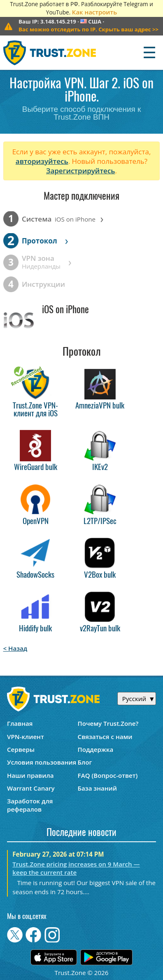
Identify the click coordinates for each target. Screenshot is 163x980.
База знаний (97, 788)
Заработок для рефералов (30, 805)
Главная (20, 723)
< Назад (15, 648)
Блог (85, 762)
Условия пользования (42, 762)
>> (88, 29)
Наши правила (30, 775)
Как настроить (94, 12)
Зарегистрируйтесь (81, 171)
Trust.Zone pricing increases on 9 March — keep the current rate (76, 868)
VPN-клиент (26, 737)
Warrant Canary (31, 788)
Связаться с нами (105, 737)
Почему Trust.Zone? (108, 723)
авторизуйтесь (42, 161)
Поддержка (96, 749)
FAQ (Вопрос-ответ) (108, 775)
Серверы (21, 749)
